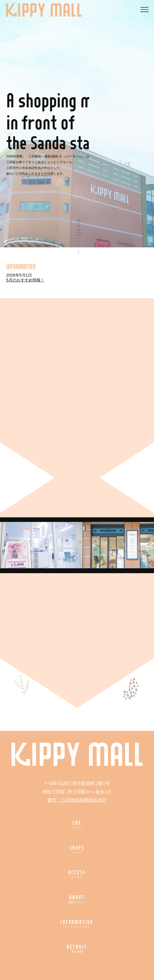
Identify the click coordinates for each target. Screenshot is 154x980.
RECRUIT (77, 948)
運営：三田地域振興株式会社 (77, 800)
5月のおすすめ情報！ (25, 280)
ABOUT (77, 899)
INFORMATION (77, 923)
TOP (77, 824)
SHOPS (77, 849)
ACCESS (77, 874)
